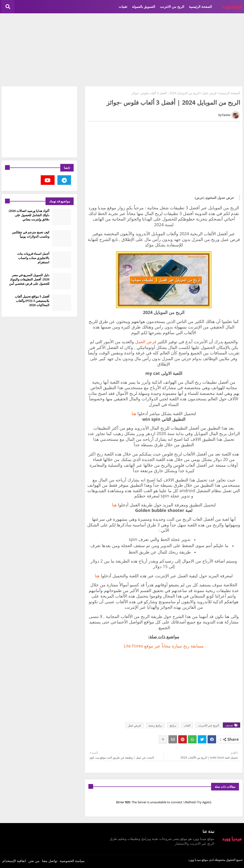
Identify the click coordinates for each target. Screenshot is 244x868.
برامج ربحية (155, 725)
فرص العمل (146, 342)
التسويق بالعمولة (144, 7)
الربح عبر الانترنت (208, 725)
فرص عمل (209, 93)
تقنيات (123, 7)
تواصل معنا (50, 861)
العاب (187, 725)
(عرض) (200, 198)
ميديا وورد (195, 860)
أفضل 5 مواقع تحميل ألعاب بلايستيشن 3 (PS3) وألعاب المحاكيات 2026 (32, 301)
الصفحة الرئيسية (200, 7)
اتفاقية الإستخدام (14, 861)
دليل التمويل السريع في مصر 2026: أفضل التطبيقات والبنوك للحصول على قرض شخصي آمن (29, 279)
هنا (134, 413)
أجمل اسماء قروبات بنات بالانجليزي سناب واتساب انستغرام (33, 258)
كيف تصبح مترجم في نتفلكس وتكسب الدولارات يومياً (31, 234)
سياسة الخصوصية (72, 861)
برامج (173, 725)
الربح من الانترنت (172, 7)
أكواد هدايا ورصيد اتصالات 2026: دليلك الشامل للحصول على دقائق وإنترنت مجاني (29, 215)
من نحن (34, 861)
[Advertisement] (122, 49)
